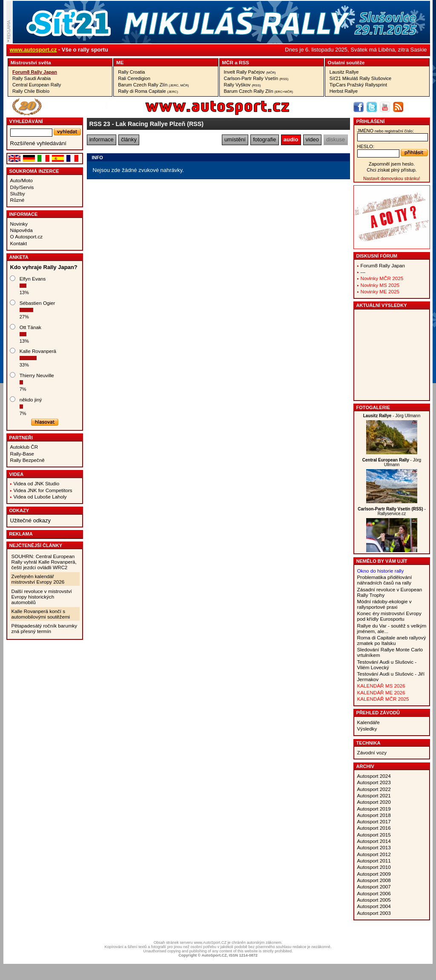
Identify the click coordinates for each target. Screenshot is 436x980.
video (312, 139)
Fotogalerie (373, 407)
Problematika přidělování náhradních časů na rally (385, 580)
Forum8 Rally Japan (35, 72)
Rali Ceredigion (134, 78)
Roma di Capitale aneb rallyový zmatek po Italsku (392, 640)
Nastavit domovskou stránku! (392, 179)
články (129, 139)
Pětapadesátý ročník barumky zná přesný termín (44, 628)
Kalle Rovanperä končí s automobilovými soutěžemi (41, 614)
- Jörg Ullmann (392, 416)
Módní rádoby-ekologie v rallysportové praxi (384, 604)
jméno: (386, 131)
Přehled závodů (378, 713)
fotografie (264, 139)
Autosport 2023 (374, 782)
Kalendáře (369, 722)
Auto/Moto (22, 180)
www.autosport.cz (33, 50)
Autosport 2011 (374, 861)
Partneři (21, 438)
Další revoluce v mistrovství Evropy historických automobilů (42, 597)
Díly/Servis (22, 187)
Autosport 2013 (374, 847)
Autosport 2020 (374, 802)
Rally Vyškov (242, 85)
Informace (24, 214)
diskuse (336, 139)
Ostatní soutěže (346, 62)
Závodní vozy (372, 752)
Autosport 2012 (374, 854)
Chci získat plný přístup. (392, 170)
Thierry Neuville (37, 375)
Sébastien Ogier (37, 303)
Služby (18, 193)
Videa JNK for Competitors (43, 490)
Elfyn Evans (33, 279)
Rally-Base (22, 454)
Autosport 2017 (374, 821)
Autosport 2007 (374, 887)
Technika (369, 743)
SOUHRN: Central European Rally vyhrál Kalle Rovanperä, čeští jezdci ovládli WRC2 (44, 562)
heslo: (366, 146)
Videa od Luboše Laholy (40, 497)
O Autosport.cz (27, 236)
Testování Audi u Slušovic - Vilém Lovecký (387, 665)
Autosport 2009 (374, 874)
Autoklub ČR (24, 447)
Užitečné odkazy (30, 520)
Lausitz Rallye (344, 72)
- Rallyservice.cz (392, 511)
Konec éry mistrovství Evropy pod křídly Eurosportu (389, 616)
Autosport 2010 (374, 867)
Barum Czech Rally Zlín (153, 85)
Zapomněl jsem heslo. (392, 164)
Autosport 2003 (374, 913)
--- (363, 272)
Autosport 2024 (374, 776)
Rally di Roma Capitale (148, 91)
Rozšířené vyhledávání (38, 143)
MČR (228, 62)
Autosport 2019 (374, 809)
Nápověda (22, 230)
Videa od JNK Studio (37, 483)
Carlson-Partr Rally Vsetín (256, 78)
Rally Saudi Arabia (32, 78)
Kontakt (19, 243)
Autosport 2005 (374, 900)
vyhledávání (26, 121)
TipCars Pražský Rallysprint (358, 85)
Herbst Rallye (344, 91)
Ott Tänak (30, 327)
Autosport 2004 (374, 906)
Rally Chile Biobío (31, 91)
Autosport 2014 (374, 841)
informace (102, 139)
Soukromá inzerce (34, 171)
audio (291, 139)
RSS (244, 62)
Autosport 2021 (374, 795)
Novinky (19, 224)
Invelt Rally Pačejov (250, 72)
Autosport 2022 (374, 789)
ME (120, 62)
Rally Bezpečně (27, 460)
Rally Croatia (131, 72)
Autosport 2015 (374, 835)
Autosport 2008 (374, 880)
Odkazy (19, 510)
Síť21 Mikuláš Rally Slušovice (360, 78)
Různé (17, 200)
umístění (235, 139)
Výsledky (367, 729)
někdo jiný (31, 400)
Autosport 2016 (374, 828)
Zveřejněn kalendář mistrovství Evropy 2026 (38, 579)
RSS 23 (100, 124)
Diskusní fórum (377, 256)
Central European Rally (37, 85)
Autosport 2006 (374, 893)
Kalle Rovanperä (38, 351)
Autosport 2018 (374, 815)
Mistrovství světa (31, 62)
